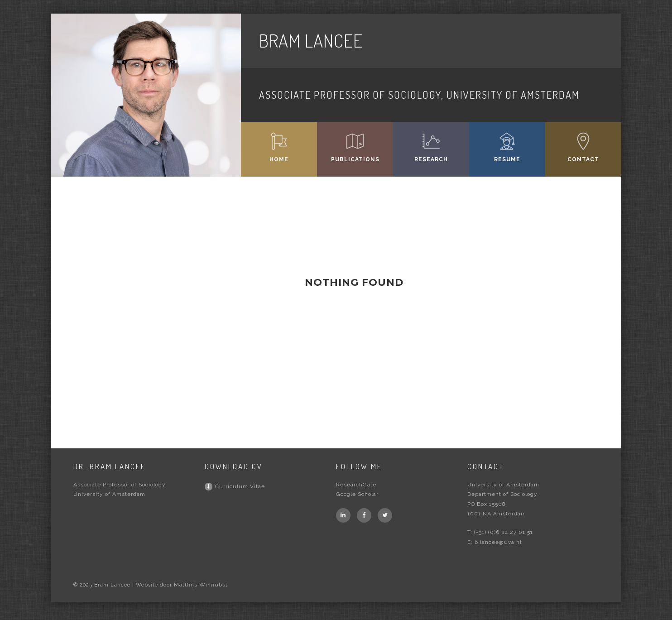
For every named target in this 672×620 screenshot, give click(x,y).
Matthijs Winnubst (201, 585)
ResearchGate (356, 485)
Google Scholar (357, 494)
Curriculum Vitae (235, 487)
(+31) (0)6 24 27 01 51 (504, 532)
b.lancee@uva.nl (498, 542)
